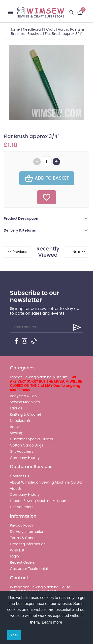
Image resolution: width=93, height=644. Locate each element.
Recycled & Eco (23, 396)
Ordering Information (28, 544)
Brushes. (35, 34)
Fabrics (16, 408)
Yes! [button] (14, 635)
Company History (25, 458)
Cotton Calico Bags (27, 446)
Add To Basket (47, 178)
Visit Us (16, 489)
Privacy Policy (22, 526)
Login (14, 556)
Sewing (16, 433)
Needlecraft (33, 30)
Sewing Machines (25, 402)
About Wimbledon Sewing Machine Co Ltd (46, 483)
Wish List (17, 550)
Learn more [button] (52, 622)
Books (15, 427)
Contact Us (19, 476)
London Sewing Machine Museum (39, 501)
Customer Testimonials (30, 569)
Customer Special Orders (31, 439)
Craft (50, 30)
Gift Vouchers (22, 452)
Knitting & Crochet (26, 415)
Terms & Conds (23, 538)
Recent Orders (22, 563)
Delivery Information (27, 532)
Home (15, 30)
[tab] (46, 219)
